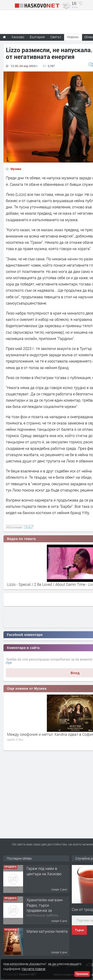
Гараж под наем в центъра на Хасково (44, 871)
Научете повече (33, 969)
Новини (73, 37)
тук (9, 663)
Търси (79, 930)
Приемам (82, 974)
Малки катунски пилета (47, 931)
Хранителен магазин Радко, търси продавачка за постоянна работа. (45, 908)
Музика (16, 169)
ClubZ (28, 527)
